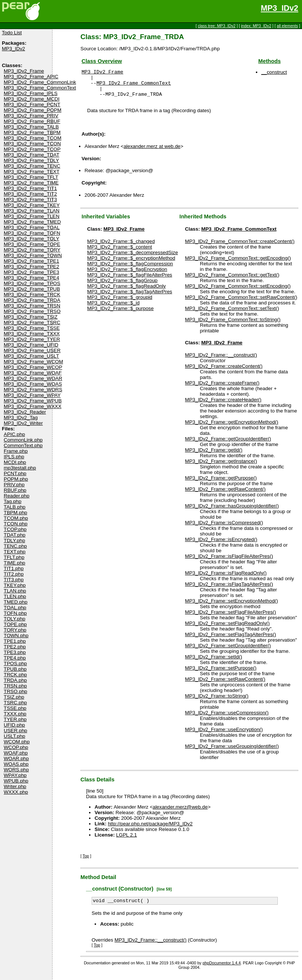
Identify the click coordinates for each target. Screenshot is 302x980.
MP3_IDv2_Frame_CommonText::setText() (232, 314)
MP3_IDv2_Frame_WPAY (32, 395)
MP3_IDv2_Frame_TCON (32, 144)
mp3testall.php (20, 468)
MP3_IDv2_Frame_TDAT (31, 155)
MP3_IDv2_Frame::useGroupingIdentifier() (232, 752)
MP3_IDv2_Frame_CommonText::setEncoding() (238, 292)
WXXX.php (16, 792)
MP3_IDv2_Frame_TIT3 (30, 200)
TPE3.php (15, 652)
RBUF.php (15, 490)
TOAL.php (15, 608)
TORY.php (15, 630)
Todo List (12, 33)
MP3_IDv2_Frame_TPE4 (31, 278)
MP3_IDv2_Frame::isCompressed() (224, 528)
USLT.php (15, 736)
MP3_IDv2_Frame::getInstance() (221, 467)
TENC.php (15, 546)
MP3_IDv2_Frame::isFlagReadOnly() (226, 578)
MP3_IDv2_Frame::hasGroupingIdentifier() (232, 511)
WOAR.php (16, 758)
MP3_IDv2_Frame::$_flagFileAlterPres (130, 280)
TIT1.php (14, 568)
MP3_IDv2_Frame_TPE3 (31, 272)
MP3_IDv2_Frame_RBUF (32, 121)
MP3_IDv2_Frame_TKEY (32, 205)
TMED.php (16, 602)
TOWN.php (16, 636)
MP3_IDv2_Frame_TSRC (32, 323)
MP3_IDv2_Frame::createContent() (224, 372)
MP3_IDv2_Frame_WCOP (33, 367)
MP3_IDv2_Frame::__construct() (221, 361)
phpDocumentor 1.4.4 (222, 970)
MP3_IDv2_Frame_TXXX (32, 334)
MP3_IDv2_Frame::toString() (217, 701)
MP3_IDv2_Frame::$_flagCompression (130, 269)
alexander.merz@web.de (180, 813)
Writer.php (15, 786)
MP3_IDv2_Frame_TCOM (33, 138)
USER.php (15, 731)
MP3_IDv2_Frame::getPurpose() (221, 483)
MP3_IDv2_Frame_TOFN (32, 233)
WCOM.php (17, 742)
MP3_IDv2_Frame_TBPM (32, 132)
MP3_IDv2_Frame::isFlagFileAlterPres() (229, 562)
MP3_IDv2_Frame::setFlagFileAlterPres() (231, 618)
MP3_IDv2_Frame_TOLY (31, 239)
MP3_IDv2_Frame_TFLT (31, 177)
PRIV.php (14, 485)
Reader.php (17, 496)
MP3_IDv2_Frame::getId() (214, 456)
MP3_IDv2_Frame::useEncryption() (224, 735)
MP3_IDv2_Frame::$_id (113, 308)
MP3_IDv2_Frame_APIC (31, 77)
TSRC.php (15, 703)
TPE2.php (15, 647)
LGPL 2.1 (127, 840)
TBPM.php (15, 513)
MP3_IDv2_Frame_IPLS (31, 93)
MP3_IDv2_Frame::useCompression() (227, 718)
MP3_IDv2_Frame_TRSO (32, 311)
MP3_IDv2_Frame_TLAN (32, 211)
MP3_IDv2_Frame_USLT (31, 356)
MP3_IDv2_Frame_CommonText (40, 88)
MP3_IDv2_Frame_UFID (31, 345)
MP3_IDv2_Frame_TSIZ (31, 317)
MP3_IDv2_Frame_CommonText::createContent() (240, 247)
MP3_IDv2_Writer (23, 423)
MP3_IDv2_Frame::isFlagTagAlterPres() (229, 590)
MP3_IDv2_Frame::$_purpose (120, 314)
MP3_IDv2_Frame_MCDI (32, 99)
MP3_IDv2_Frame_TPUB (32, 289)
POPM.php (16, 479)
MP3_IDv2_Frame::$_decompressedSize (133, 258)
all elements (287, 26)
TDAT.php (15, 535)
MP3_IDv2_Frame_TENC (32, 166)
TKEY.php (15, 585)
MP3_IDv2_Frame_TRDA (32, 300)
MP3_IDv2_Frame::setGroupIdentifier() (228, 651)
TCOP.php (15, 529)
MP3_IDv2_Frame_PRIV (31, 116)
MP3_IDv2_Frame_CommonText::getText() (232, 280)
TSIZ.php (14, 697)
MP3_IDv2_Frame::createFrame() (222, 388)
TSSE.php (15, 708)
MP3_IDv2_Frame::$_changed (121, 247)
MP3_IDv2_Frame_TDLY (31, 160)
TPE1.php (15, 641)
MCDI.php (15, 462)
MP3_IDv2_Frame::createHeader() (223, 405)
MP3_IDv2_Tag (21, 418)
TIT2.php (14, 574)
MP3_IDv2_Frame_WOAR (33, 378)
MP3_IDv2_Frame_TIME (31, 183)
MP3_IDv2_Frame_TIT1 (30, 188)
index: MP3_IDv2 (256, 26)
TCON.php (16, 524)
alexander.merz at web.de (152, 152)
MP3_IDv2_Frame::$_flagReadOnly (126, 292)
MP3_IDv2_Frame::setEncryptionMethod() (232, 606)
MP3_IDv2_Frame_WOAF (33, 373)
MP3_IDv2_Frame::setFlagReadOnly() (227, 629)
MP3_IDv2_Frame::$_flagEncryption (127, 275)
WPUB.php (16, 781)
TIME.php (15, 563)
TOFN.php (15, 613)
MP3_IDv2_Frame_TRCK (32, 295)
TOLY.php (15, 619)
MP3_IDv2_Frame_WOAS (33, 384)
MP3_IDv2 (279, 8)
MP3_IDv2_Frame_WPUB (33, 401)
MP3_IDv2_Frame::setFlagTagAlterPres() (231, 640)
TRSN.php (15, 686)
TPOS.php (15, 663)
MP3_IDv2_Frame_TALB (31, 127)
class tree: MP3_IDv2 (217, 26)
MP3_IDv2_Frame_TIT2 (30, 194)
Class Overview (102, 61)
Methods (270, 61)
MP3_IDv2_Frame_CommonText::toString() (233, 325)
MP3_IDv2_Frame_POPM (33, 110)
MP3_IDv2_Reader (25, 412)
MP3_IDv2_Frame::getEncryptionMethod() (232, 428)
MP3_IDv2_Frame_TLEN (32, 216)
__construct (274, 72)
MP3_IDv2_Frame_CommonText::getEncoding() (238, 264)
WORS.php (16, 770)
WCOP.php (16, 747)
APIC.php (14, 434)
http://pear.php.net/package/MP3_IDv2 (150, 829)
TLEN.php (15, 596)
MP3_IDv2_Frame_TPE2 (31, 267)
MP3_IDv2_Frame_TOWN (33, 255)
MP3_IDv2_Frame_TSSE (32, 328)
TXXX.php (15, 714)
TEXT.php (15, 552)
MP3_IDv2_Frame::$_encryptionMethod (131, 264)
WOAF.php (16, 753)
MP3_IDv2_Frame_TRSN (32, 306)
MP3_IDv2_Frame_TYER (32, 339)
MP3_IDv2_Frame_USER (32, 350)
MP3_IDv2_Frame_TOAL (32, 227)
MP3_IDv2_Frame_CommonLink (40, 82)
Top (86, 862)
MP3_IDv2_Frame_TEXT (32, 172)
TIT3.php (14, 580)
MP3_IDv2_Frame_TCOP (32, 149)
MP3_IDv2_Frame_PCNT (32, 105)
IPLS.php (14, 457)
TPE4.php (15, 658)
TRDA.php (15, 680)
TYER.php (15, 719)
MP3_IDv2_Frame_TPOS (32, 283)
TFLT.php (14, 557)
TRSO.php (15, 691)
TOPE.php (15, 624)
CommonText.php (23, 445)
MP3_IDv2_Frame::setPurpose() (221, 674)
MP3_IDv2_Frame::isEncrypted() (221, 545)
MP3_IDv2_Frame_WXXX (33, 406)
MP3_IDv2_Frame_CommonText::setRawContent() (241, 303)
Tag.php (12, 501)
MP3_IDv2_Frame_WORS (33, 390)
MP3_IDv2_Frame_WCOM (33, 362)
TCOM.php (16, 518)
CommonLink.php (23, 440)
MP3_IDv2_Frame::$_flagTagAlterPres (130, 297)
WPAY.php (15, 775)
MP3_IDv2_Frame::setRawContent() (225, 685)
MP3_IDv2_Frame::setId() (214, 662)
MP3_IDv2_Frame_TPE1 (31, 261)
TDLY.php (14, 540)
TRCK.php (15, 675)
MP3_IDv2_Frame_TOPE (32, 244)
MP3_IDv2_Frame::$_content (120, 252)
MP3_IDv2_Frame (24, 71)
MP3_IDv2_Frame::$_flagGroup (122, 286)
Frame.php (16, 451)
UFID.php (14, 725)
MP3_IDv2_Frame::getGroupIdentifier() (228, 444)
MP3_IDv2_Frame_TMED (32, 222)
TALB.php (15, 507)
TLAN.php (15, 591)
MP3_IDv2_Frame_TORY (32, 250)
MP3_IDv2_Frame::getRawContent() (225, 495)
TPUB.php (15, 669)
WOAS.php (16, 764)
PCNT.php (15, 473)
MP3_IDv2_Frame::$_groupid (120, 303)
